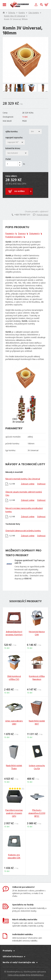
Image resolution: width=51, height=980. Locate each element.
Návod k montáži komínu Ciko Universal (23, 479)
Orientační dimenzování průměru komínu (23, 531)
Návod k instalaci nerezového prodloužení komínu (24, 510)
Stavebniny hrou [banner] (20, 5)
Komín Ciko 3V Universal (15, 16)
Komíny (22, 13)
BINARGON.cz (37, 975)
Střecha (12, 13)
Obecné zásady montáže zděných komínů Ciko (24, 494)
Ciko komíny (34, 13)
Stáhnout (41, 484)
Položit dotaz (41, 215)
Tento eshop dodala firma (19, 975)
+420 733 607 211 (21, 215)
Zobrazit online (28, 484)
